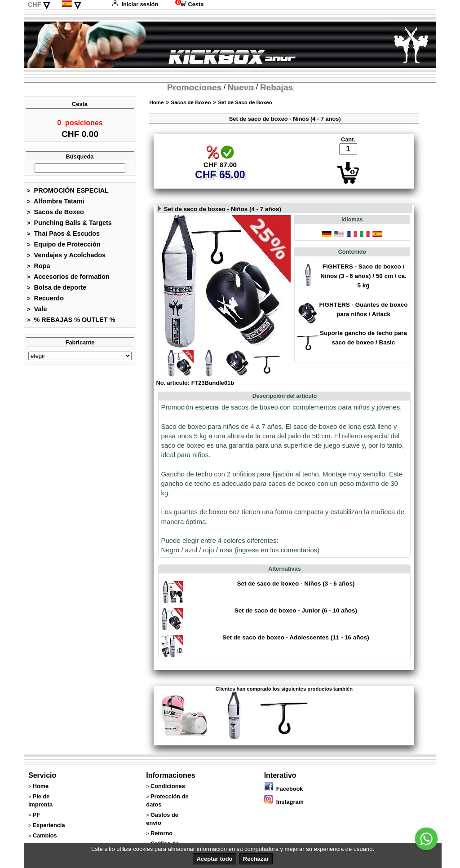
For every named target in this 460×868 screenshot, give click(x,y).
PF (36, 815)
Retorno (161, 833)
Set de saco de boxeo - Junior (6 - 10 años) (296, 610)
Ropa (39, 269)
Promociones (195, 87)
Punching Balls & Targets (69, 225)
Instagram (284, 802)
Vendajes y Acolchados (66, 258)
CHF (35, 4)
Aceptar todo (214, 859)
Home (156, 102)
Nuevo (241, 87)
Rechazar (256, 859)
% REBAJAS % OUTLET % (71, 322)
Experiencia (49, 825)
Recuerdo (45, 301)
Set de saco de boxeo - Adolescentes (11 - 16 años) (296, 637)
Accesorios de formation (68, 279)
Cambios (45, 835)
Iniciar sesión (135, 4)
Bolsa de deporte (57, 290)
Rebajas (277, 87)
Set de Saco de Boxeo (245, 102)
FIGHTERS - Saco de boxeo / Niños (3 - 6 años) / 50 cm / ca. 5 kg (363, 276)
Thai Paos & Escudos (63, 236)
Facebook (284, 789)
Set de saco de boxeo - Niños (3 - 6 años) (296, 584)
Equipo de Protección (64, 247)
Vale (37, 312)
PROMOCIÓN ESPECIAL (68, 193)
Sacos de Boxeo (55, 215)
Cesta (189, 4)
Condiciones (168, 786)
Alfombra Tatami (56, 204)
